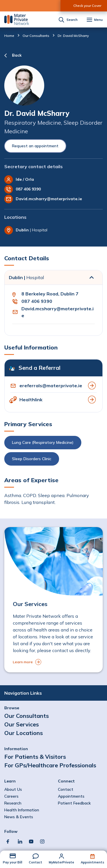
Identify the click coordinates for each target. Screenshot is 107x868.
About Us (13, 789)
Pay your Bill (13, 862)
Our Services (22, 724)
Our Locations (24, 733)
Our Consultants (36, 36)
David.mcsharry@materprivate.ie (49, 199)
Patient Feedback (74, 803)
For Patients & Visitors (35, 757)
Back (17, 55)
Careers (11, 796)
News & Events (19, 817)
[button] (53, 452)
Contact (36, 862)
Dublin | (26, 277)
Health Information (22, 810)
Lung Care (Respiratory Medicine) (43, 442)
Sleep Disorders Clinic (32, 459)
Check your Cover (87, 6)
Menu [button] (98, 20)
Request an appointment (35, 146)
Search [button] (72, 20)
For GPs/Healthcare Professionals (50, 765)
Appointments (92, 862)
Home (9, 36)
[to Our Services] (53, 600)
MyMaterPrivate (61, 862)
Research (13, 803)
